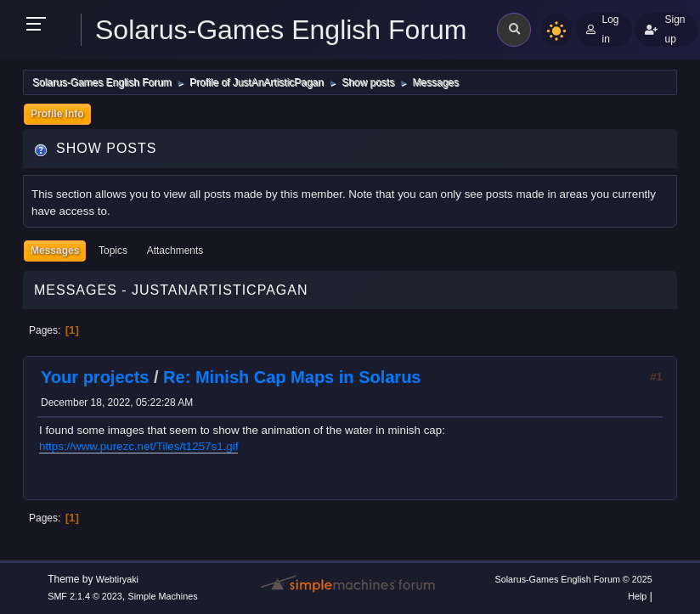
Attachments (175, 251)
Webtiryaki (117, 579)
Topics (113, 251)
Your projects (95, 377)
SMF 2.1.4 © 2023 (85, 596)
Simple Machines (163, 596)
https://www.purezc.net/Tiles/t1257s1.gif (138, 446)
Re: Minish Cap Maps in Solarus (292, 377)
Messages (55, 251)
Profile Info (57, 114)
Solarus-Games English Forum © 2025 (573, 579)
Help (637, 596)
